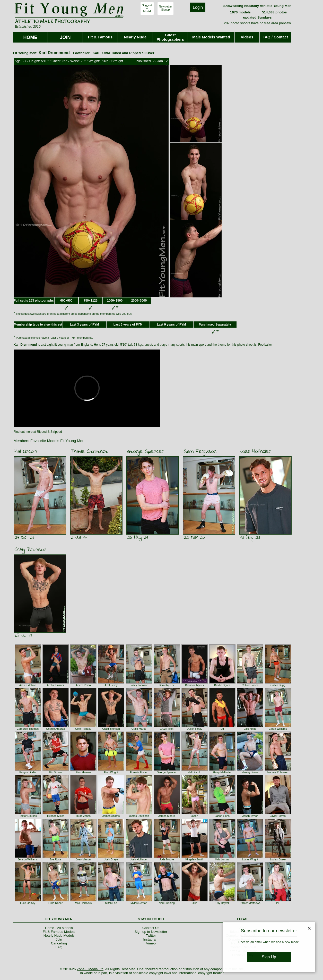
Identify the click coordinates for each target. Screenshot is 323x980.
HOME (30, 37)
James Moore (167, 816)
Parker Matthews (250, 903)
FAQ (59, 947)
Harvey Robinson (278, 772)
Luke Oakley (28, 903)
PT (278, 903)
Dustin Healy (194, 729)
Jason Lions (222, 816)
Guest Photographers (170, 37)
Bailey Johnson (139, 685)
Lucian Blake (278, 859)
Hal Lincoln (26, 451)
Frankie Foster (139, 772)
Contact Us (151, 928)
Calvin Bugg (278, 685)
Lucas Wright (250, 859)
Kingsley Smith (194, 859)
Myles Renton (139, 903)
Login (198, 7)
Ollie (194, 903)
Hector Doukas (28, 816)
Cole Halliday (83, 729)
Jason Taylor (250, 816)
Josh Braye (111, 859)
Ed (222, 729)
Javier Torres (278, 816)
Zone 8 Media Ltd (90, 969)
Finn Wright (111, 772)
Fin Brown (56, 772)
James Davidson (139, 816)
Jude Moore (167, 859)
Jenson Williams (28, 859)
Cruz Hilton (167, 729)
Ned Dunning (167, 903)
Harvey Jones (250, 772)
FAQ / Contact (275, 37)
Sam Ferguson (200, 451)
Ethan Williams (278, 729)
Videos (247, 37)
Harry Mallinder (222, 772)
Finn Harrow (83, 772)
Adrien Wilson (28, 685)
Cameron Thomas (28, 729)
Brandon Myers (194, 685)
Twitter (151, 936)
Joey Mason (83, 859)
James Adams (111, 816)
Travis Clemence (89, 451)
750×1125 (91, 301)
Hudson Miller (55, 816)
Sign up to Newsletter (151, 932)
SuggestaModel (147, 8)
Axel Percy (111, 685)
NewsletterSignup (165, 8)
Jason (194, 816)
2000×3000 (139, 301)
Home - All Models (59, 928)
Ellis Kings (250, 729)
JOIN (65, 37)
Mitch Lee (111, 903)
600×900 (66, 301)
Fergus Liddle (28, 772)
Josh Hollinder (255, 451)
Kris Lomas (222, 859)
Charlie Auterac (55, 729)
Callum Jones (250, 685)
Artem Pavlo (83, 685)
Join (59, 939)
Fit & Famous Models (59, 932)
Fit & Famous (100, 37)
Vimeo (151, 943)
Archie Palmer (55, 685)
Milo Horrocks (83, 903)
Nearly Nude (135, 37)
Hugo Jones (83, 816)
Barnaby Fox (167, 685)
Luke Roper (55, 903)
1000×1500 (115, 301)
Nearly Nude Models (59, 936)
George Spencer (145, 451)
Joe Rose (55, 859)
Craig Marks (139, 729)
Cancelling (59, 943)
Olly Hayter (222, 903)
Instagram (151, 939)
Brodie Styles (222, 685)
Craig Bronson (30, 550)
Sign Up (269, 957)
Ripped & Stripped (49, 432)
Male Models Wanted (211, 37)
